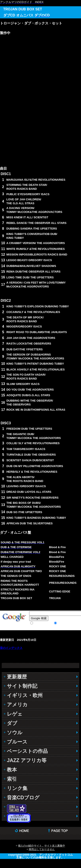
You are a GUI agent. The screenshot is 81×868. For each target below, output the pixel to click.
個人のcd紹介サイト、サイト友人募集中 (41, 846)
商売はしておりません (42, 849)
